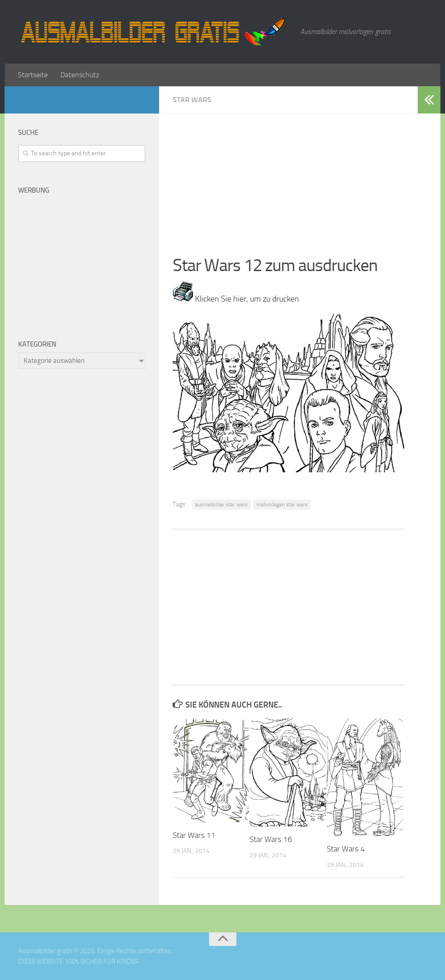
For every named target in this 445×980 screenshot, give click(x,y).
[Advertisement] (288, 177)
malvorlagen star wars (282, 505)
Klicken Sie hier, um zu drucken (236, 299)
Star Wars (192, 100)
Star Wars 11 (194, 835)
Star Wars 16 (271, 839)
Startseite (33, 75)
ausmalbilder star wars (221, 505)
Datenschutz (80, 75)
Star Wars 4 (346, 849)
